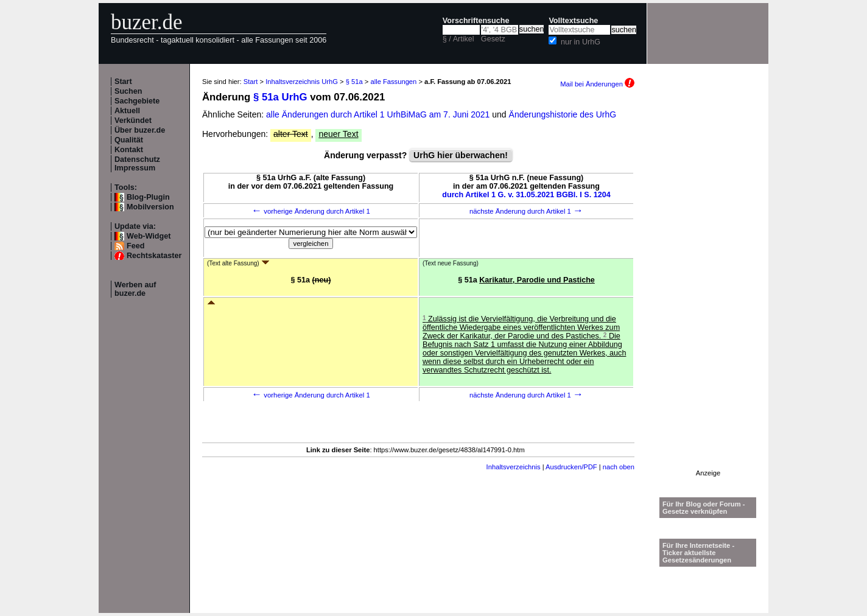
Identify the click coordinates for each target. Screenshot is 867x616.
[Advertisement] (708, 287)
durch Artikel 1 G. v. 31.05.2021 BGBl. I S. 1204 (526, 195)
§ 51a (354, 82)
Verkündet (133, 121)
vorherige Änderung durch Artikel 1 (311, 211)
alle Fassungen (393, 82)
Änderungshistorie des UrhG (563, 114)
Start (123, 82)
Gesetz (493, 39)
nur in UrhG (581, 42)
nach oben (619, 467)
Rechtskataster (154, 256)
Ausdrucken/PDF (571, 467)
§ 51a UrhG (280, 97)
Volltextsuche (573, 21)
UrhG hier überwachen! (461, 155)
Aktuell (127, 111)
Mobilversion (150, 207)
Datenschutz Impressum (137, 164)
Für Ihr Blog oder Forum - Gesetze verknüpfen (704, 508)
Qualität (129, 140)
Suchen (128, 91)
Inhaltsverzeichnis (514, 467)
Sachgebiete (137, 101)
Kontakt (129, 150)
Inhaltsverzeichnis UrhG (302, 82)
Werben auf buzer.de (135, 289)
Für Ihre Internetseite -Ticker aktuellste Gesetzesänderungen (698, 553)
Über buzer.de (140, 130)
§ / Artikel (458, 39)
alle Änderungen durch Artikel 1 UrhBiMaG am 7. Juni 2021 (379, 114)
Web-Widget (149, 236)
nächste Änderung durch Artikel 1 (526, 211)
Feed (135, 246)
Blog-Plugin (148, 197)
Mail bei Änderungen (597, 84)
